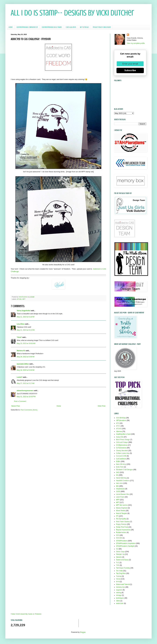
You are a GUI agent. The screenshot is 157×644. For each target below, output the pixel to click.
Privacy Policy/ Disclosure (102, 27)
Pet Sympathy (121, 519)
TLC (118, 563)
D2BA (118, 461)
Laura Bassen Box (123, 494)
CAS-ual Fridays (122, 442)
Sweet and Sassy (122, 560)
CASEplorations (122, 445)
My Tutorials (84, 27)
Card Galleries (71, 27)
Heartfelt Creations (123, 481)
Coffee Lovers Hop (123, 453)
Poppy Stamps (121, 524)
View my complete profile (136, 43)
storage (119, 595)
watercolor (120, 603)
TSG (118, 565)
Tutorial (119, 576)
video (118, 601)
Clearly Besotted (122, 451)
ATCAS (19, 299)
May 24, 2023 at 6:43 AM (26, 370)
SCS (118, 535)
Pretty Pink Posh (122, 527)
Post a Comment (20, 401)
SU (117, 549)
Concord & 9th (121, 456)
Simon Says (120, 552)
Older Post (102, 406)
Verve (118, 579)
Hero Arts (119, 483)
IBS (117, 486)
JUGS (118, 491)
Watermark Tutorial (123, 584)
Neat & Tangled (122, 513)
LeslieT (20, 377)
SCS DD (119, 538)
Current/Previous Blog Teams (52, 27)
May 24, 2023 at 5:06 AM (26, 357)
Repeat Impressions (123, 530)
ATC (118, 423)
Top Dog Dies (121, 573)
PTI (117, 516)
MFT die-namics (122, 505)
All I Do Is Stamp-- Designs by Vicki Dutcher (72, 13)
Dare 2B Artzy (121, 464)
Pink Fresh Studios (123, 522)
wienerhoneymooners (25, 391)
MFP (24, 299)
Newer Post (16, 406)
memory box (121, 587)
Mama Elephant (122, 508)
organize (119, 590)
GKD (118, 472)
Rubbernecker (121, 532)
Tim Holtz (119, 571)
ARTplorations (121, 420)
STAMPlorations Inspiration (126, 543)
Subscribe (130, 70)
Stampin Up (120, 554)
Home (11, 27)
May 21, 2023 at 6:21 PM (26, 330)
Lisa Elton (21, 324)
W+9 (118, 582)
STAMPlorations (122, 541)
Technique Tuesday (123, 568)
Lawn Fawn (120, 497)
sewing (119, 593)
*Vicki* (19, 337)
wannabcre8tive (23, 364)
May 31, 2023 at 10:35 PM (26, 397)
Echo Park (120, 467)
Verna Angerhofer (23, 311)
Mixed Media (121, 511)
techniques (120, 598)
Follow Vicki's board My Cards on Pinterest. (26, 614)
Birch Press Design (123, 440)
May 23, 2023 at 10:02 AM (26, 343)
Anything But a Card (123, 434)
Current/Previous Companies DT (27, 27)
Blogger (83, 632)
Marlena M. (21, 351)
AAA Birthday (121, 418)
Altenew (119, 431)
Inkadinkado (120, 489)
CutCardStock (121, 459)
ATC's (118, 426)
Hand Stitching (121, 478)
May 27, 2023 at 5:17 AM (26, 383)
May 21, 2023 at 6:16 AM (26, 317)
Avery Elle (120, 437)
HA (117, 475)
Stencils (119, 557)
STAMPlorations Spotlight (125, 546)
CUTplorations (121, 448)
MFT (118, 502)
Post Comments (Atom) (29, 410)
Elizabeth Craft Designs (124, 470)
